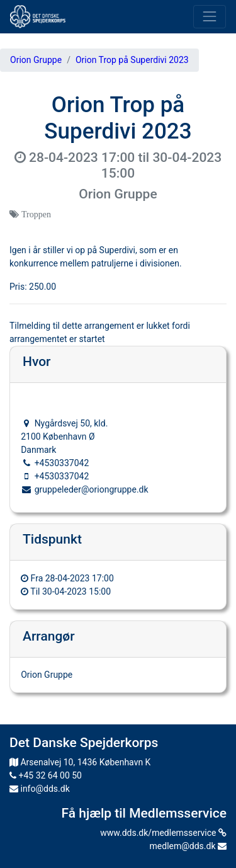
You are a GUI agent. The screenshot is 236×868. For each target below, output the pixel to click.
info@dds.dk (40, 789)
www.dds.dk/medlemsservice (163, 833)
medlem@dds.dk (188, 846)
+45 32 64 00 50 (46, 775)
